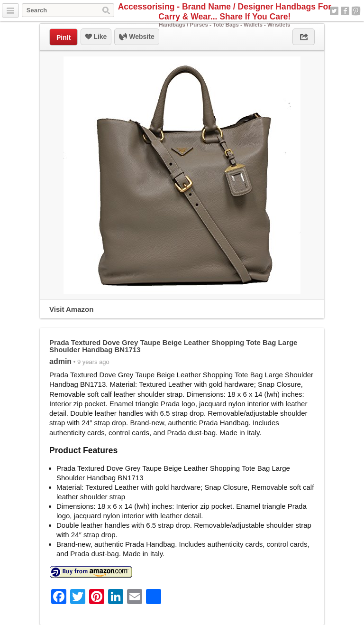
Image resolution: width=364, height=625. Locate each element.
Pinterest (356, 11)
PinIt (64, 37)
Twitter (334, 11)
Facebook (345, 11)
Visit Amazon (71, 309)
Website (136, 37)
